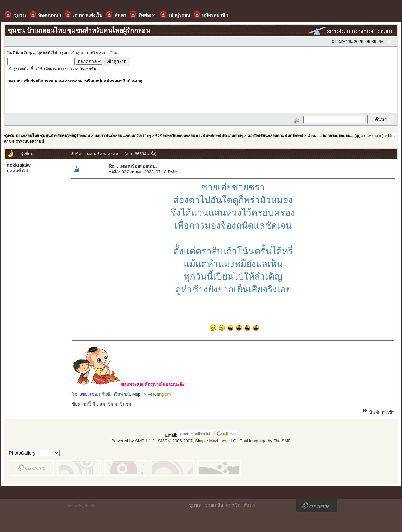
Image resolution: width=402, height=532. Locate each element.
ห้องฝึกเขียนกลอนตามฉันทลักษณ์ (275, 135)
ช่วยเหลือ (214, 505)
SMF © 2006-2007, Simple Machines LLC (197, 441)
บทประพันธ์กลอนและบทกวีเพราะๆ (122, 135)
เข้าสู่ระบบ (80, 53)
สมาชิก (233, 505)
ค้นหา (249, 505)
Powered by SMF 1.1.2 (133, 441)
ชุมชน (195, 505)
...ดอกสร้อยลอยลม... (336, 135)
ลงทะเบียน (108, 53)
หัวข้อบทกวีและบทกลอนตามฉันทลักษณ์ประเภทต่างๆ (199, 135)
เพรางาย (375, 135)
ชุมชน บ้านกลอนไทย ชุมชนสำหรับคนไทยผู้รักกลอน (47, 135)
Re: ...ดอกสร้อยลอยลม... (133, 166)
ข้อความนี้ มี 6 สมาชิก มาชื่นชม (102, 404)
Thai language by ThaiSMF (265, 441)
